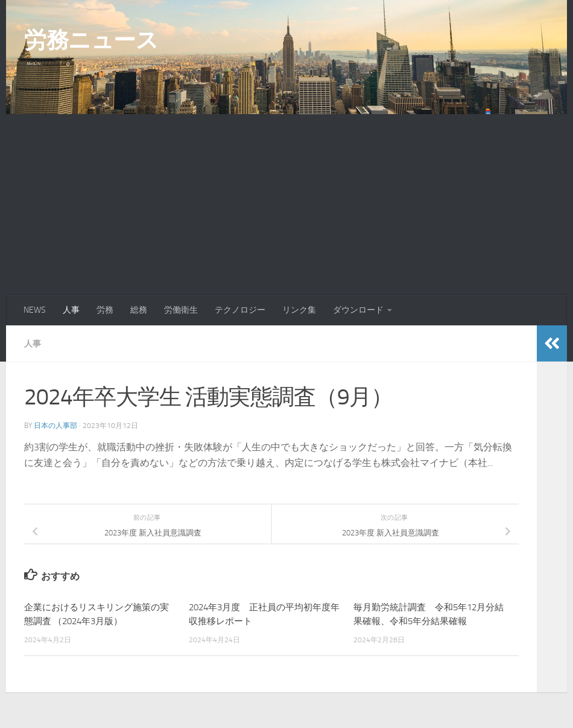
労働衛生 (181, 310)
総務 (139, 310)
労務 (105, 310)
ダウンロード (358, 310)
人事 (71, 310)
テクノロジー (240, 310)
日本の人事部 (55, 425)
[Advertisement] (286, 205)
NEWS (35, 310)
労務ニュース (91, 40)
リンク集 (299, 310)
